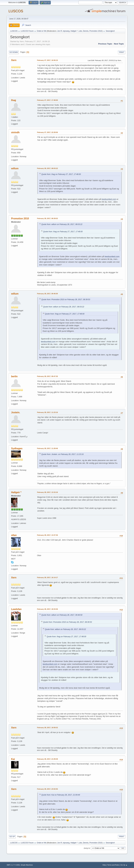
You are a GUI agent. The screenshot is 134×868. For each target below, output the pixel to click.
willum (15, 168)
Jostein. (16, 412)
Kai (13, 759)
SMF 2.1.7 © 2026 (13, 865)
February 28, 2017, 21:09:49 (47, 759)
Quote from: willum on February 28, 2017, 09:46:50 (62, 615)
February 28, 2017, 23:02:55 (47, 789)
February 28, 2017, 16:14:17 (47, 577)
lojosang (66, 31)
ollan (14, 535)
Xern (14, 60)
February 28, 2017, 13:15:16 (47, 492)
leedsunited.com (109, 199)
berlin (14, 376)
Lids (80, 31)
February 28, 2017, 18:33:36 (47, 609)
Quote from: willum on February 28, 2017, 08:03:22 (62, 224)
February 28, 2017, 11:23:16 (47, 412)
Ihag (14, 100)
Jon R (60, 31)
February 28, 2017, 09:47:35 (47, 376)
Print (122, 52)
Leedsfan (16, 609)
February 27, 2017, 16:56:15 (47, 60)
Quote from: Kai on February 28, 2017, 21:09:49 (61, 795)
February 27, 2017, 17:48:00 (47, 100)
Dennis (86, 31)
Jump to (87, 848)
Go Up (12, 837)
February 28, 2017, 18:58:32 (47, 728)
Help (104, 865)
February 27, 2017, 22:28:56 (47, 132)
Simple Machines (27, 865)
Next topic (119, 44)
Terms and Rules (113, 865)
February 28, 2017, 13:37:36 (47, 535)
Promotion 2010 (96, 31)
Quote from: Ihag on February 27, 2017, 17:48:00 (61, 174)
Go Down (14, 52)
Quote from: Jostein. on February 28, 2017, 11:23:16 (62, 454)
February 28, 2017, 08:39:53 (47, 218)
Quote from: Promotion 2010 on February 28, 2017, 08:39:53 (66, 300)
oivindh (15, 132)
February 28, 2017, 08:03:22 (47, 168)
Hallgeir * (74, 31)
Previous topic (105, 44)
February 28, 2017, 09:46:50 (47, 294)
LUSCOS (16, 11)
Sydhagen (17, 448)
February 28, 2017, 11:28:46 (47, 448)
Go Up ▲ (124, 865)
